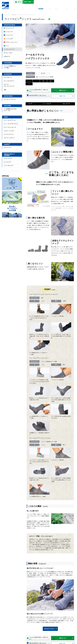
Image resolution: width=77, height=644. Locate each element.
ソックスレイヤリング (21, 15)
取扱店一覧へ (66, 96)
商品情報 (14, 15)
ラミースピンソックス (30, 15)
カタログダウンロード (46, 2)
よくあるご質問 (47, 4)
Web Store (23, 2)
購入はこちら (66, 90)
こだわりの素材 (46, 104)
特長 (30, 104)
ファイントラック (8, 15)
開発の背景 (66, 104)
